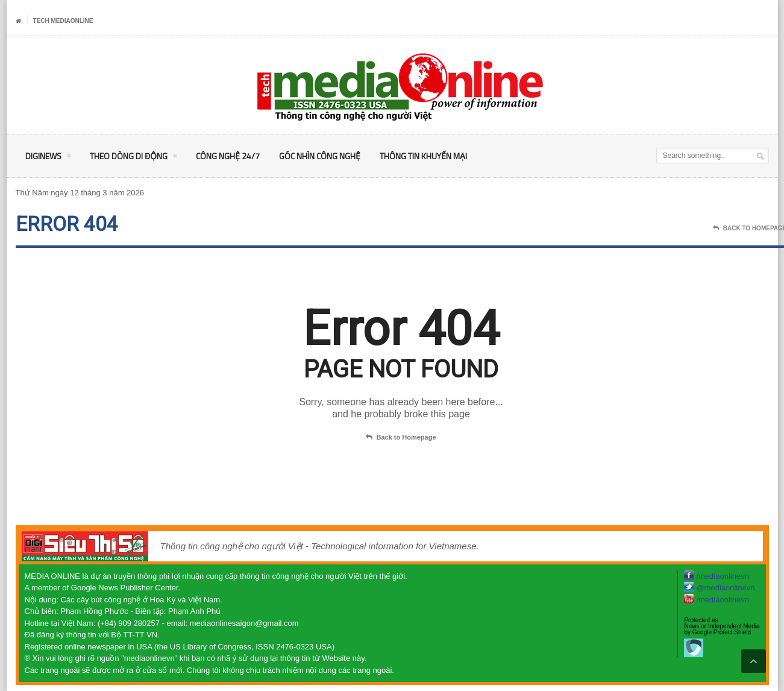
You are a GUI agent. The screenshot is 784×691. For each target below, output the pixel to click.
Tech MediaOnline (63, 21)
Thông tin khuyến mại (423, 156)
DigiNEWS (48, 158)
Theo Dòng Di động (133, 158)
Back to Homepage (401, 438)
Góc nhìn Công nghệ (320, 156)
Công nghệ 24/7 (228, 156)
